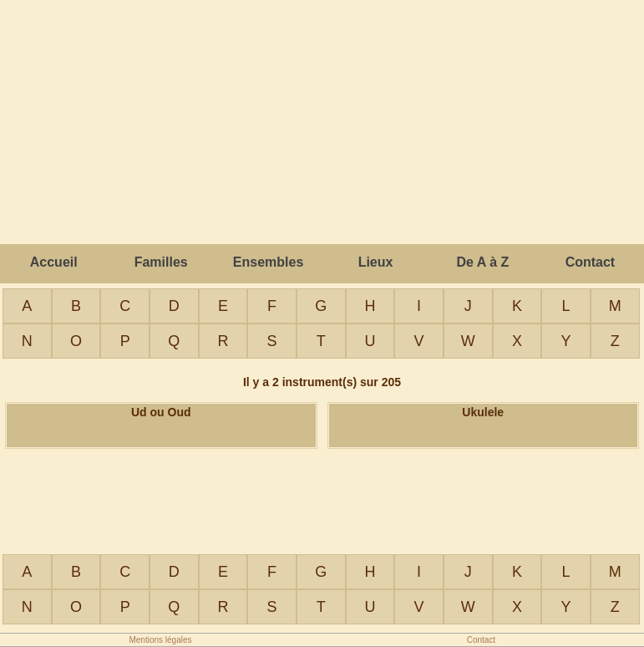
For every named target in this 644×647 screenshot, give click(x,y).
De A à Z (483, 262)
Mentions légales (160, 640)
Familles (161, 262)
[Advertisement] (322, 500)
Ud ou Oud (161, 412)
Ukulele (483, 412)
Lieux (376, 262)
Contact (591, 262)
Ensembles (268, 262)
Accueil (54, 262)
